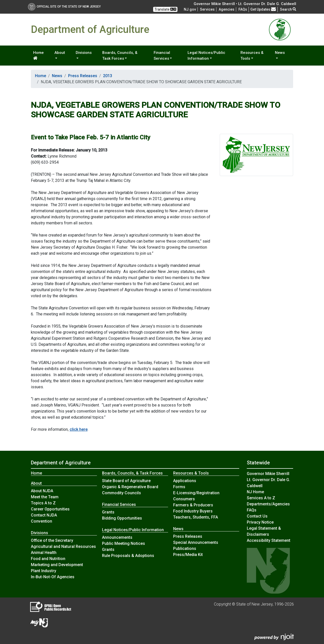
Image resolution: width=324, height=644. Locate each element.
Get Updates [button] (263, 9)
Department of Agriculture (61, 463)
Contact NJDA (44, 515)
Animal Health (44, 553)
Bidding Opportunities (122, 518)
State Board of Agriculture (126, 481)
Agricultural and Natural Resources (63, 546)
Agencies (227, 9)
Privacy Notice (260, 522)
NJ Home (255, 492)
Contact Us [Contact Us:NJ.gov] (257, 516)
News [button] (280, 53)
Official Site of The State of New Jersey (64, 7)
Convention (42, 521)
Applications (185, 481)
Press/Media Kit (188, 555)
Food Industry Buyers (193, 511)
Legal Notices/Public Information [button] (206, 56)
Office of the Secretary (52, 540)
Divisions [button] (84, 53)
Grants (108, 512)
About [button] (60, 53)
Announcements (117, 537)
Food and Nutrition (48, 559)
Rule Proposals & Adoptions (128, 556)
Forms (179, 487)
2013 (108, 76)
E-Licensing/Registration (196, 493)
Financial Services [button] (162, 56)
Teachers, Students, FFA (196, 517)
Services (207, 9)
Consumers (184, 499)
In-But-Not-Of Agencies (53, 577)
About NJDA (42, 491)
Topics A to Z (43, 503)
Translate (165, 9)
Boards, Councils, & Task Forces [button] (120, 56)
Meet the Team (45, 497)
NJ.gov (190, 9)
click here (79, 429)
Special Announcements (196, 542)
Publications (185, 549)
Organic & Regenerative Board (130, 487)
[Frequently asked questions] (243, 9)
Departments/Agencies (268, 504)
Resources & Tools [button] (252, 56)
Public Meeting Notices (124, 543)
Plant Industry (44, 571)
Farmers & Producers (193, 505)
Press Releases (83, 76)
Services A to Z (261, 498)
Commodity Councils (121, 493)
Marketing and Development (57, 565)
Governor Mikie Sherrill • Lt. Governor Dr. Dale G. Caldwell (245, 4)
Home (38, 55)
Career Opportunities (50, 509)
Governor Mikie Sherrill (268, 474)
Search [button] (288, 9)
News (57, 76)
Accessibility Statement (269, 540)
